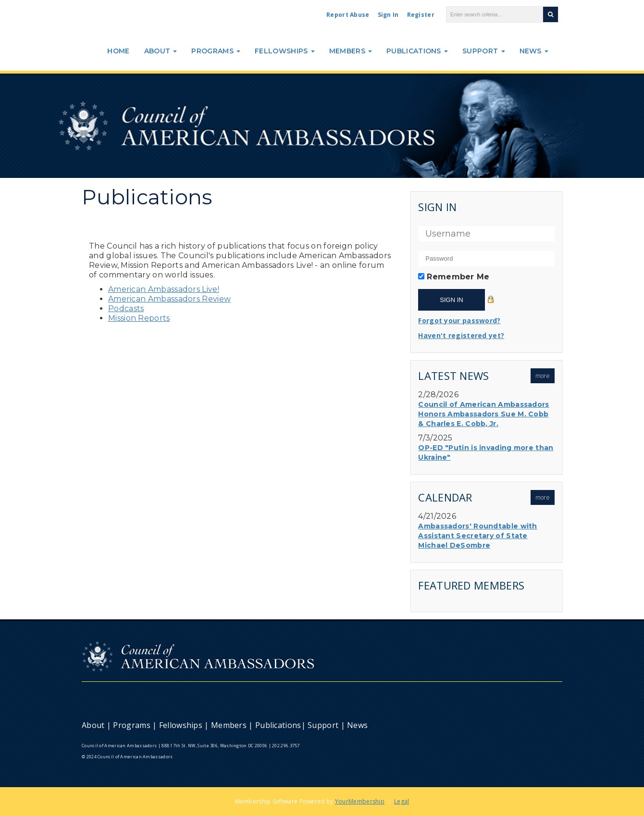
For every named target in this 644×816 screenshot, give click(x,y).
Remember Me (458, 277)
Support (483, 51)
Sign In (388, 15)
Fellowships (285, 51)
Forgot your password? (459, 320)
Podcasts (126, 308)
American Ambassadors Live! (164, 289)
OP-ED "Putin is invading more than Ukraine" (486, 452)
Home (118, 51)
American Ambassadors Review (169, 299)
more (543, 376)
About (161, 51)
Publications (417, 51)
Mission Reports (139, 318)
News (534, 51)
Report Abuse (348, 15)
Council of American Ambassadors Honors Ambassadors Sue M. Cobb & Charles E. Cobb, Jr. (483, 414)
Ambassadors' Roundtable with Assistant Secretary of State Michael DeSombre (477, 536)
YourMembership (360, 801)
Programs (216, 51)
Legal (402, 801)
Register (421, 15)
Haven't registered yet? (461, 335)
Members (351, 51)
